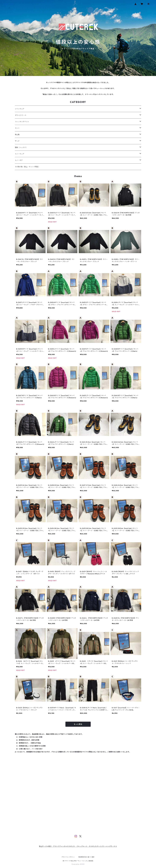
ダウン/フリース (21, 115)
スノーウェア (20, 154)
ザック (17, 141)
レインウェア (20, 109)
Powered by (78, 864)
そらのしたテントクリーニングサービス (103, 846)
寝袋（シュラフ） (21, 147)
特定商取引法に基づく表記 (86, 857)
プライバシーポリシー (68, 857)
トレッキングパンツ (22, 122)
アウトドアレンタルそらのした (65, 846)
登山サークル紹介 (46, 846)
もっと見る (78, 724)
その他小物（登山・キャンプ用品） (27, 167)
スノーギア (19, 160)
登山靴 (17, 135)
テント (17, 128)
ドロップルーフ (82, 846)
